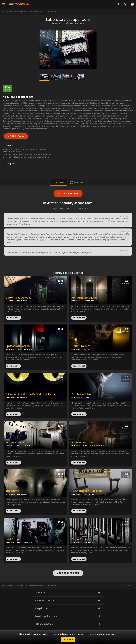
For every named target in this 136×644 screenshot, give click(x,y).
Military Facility (15, 443)
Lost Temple (13, 539)
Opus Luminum (81, 346)
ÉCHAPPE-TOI (88, 301)
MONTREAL (57, 24)
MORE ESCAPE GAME (68, 573)
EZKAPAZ (86, 349)
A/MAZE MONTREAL (75, 24)
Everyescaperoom (9, 12)
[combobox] (125, 4)
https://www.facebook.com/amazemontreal (32, 154)
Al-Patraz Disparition (84, 298)
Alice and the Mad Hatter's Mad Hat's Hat (31, 394)
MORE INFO (14, 136)
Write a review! (68, 194)
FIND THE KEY (22, 301)
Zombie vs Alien (81, 394)
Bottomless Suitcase (19, 298)
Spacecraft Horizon (18, 346)
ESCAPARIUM (22, 397)
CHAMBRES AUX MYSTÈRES (93, 446)
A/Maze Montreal (37, 12)
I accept (68, 639)
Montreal (23, 12)
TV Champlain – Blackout (87, 491)
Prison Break (79, 539)
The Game (12, 491)
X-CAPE (86, 397)
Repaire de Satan (82, 443)
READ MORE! (79, 318)
